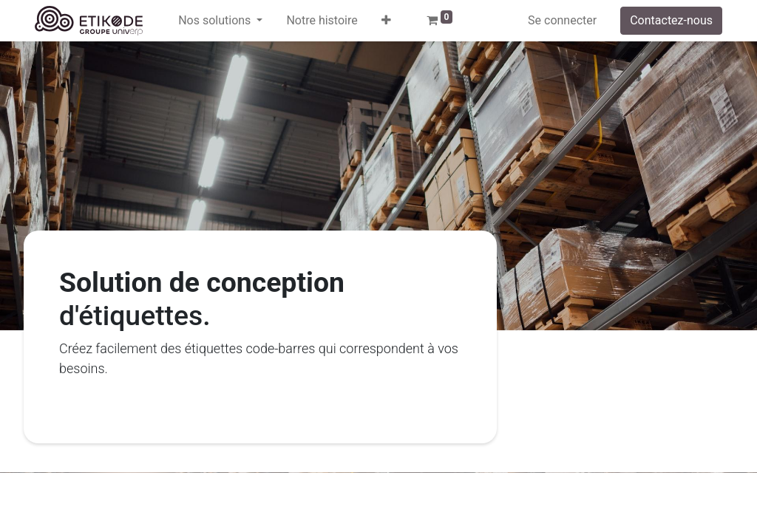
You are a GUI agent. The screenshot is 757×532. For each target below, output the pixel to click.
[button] (386, 21)
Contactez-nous (671, 20)
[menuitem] (322, 21)
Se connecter (562, 20)
